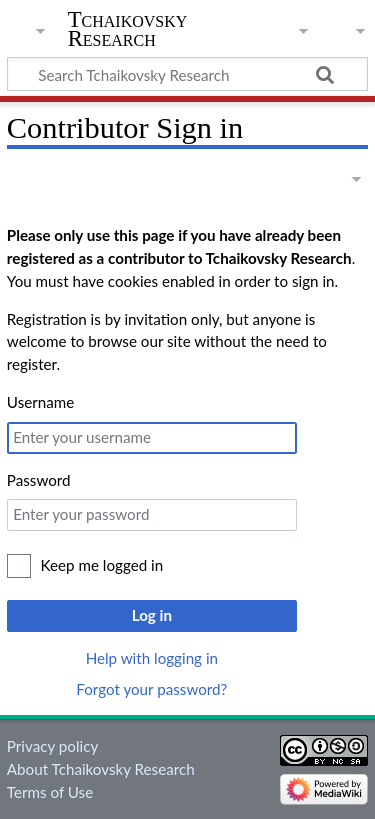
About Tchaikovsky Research (101, 769)
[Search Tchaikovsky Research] (187, 74)
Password (39, 480)
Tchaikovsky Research (128, 29)
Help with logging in (152, 658)
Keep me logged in (102, 565)
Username (40, 402)
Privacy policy (52, 746)
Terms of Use (50, 792)
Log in (152, 615)
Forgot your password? (151, 689)
